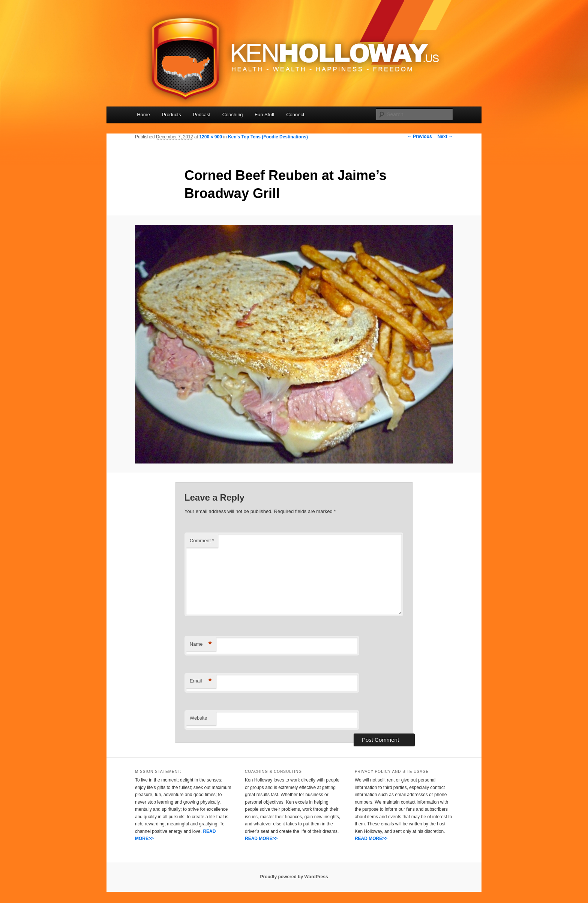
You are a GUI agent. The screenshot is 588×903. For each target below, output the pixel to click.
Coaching (233, 115)
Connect (295, 115)
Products (171, 115)
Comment (202, 541)
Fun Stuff (265, 115)
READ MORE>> (261, 838)
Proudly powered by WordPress (294, 877)
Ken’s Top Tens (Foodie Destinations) (268, 137)
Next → (445, 136)
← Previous (420, 136)
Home (143, 115)
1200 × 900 (210, 137)
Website (199, 718)
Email (201, 681)
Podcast (202, 115)
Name (201, 644)
